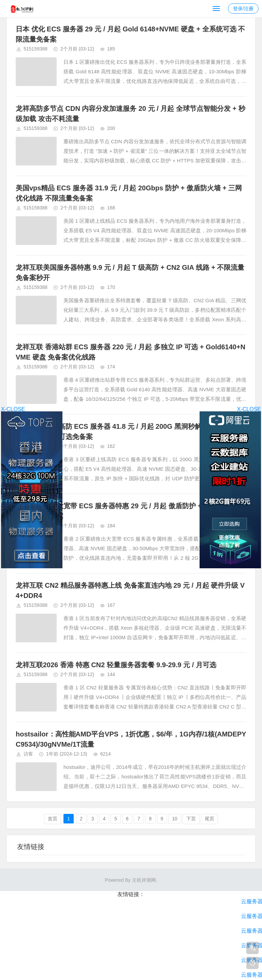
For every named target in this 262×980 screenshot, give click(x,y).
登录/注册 (243, 9)
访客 (28, 754)
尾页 (209, 819)
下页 (191, 819)
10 (175, 819)
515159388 (35, 49)
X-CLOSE (249, 409)
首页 (53, 819)
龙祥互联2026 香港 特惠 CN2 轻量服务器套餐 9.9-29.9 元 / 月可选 (116, 665)
